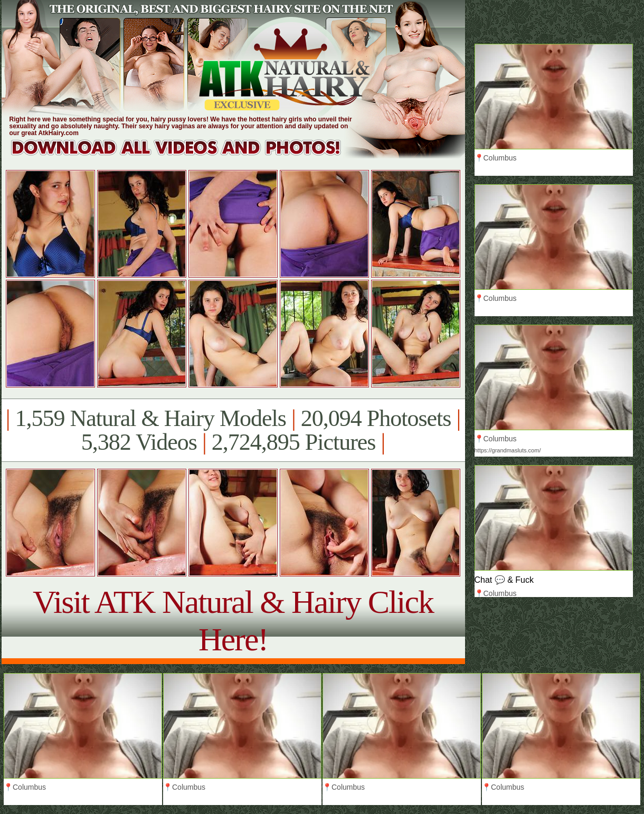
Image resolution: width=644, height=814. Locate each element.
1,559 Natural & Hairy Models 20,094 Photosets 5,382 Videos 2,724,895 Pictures (233, 430)
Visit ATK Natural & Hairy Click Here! (233, 621)
